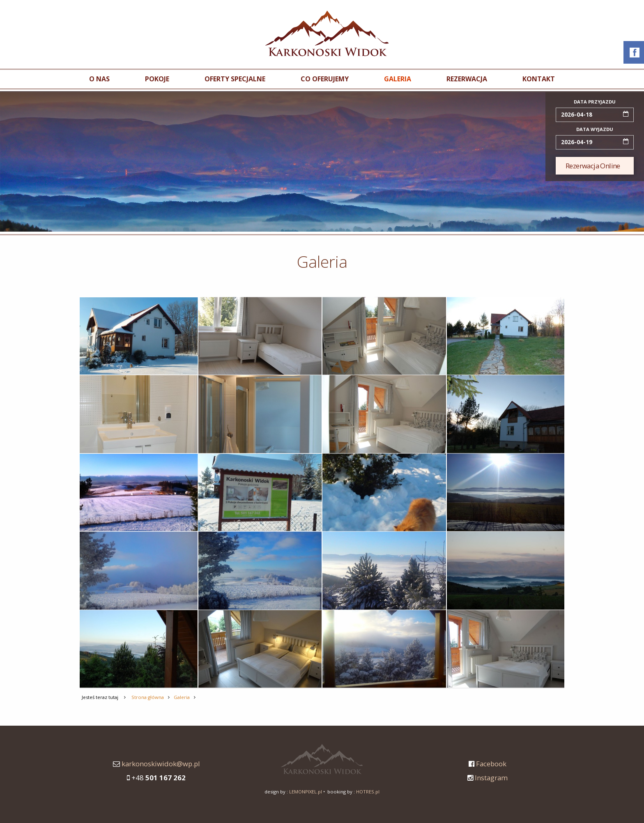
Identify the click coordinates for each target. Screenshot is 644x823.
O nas (99, 79)
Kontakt (539, 79)
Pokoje (157, 79)
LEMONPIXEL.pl (306, 792)
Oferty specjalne (235, 79)
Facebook (491, 764)
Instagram (491, 778)
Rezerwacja (467, 79)
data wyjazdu (595, 129)
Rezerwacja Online (593, 166)
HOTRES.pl (368, 792)
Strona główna (148, 697)
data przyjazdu (595, 102)
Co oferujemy (325, 79)
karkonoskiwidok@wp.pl (161, 764)
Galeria (398, 79)
